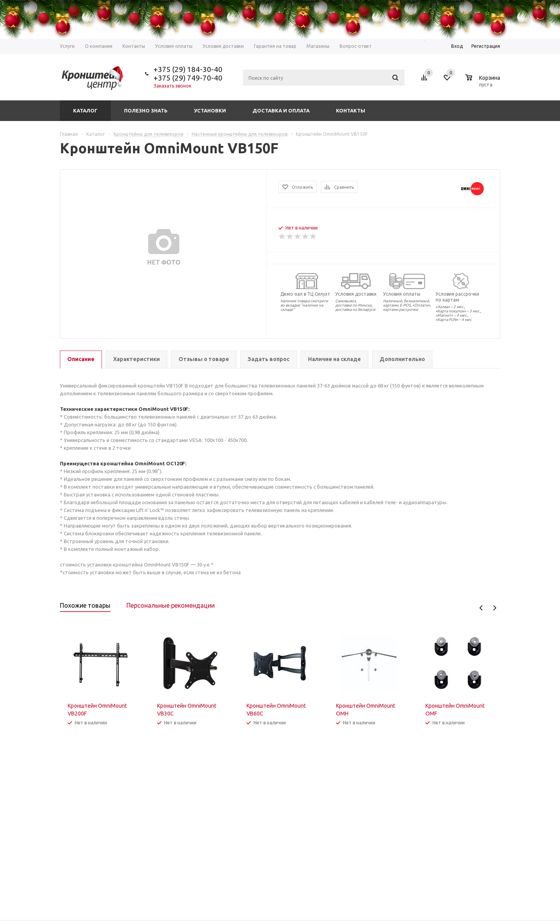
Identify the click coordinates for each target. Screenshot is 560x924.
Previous (481, 608)
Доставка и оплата (281, 110)
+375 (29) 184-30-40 (188, 69)
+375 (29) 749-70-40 (188, 78)
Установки (210, 110)
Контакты (351, 110)
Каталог (85, 110)
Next (494, 608)
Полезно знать (146, 110)
